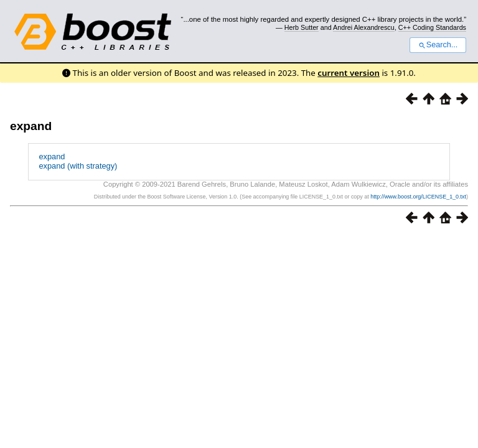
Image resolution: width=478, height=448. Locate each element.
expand (31, 126)
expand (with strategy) (78, 166)
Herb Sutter (302, 27)
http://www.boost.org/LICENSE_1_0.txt (418, 197)
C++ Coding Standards (432, 27)
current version (349, 73)
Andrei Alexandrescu (364, 27)
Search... (438, 45)
